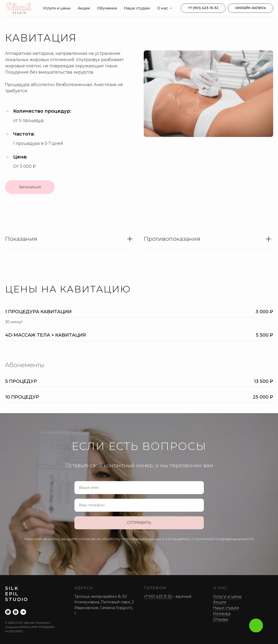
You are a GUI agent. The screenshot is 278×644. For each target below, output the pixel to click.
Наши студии (137, 8)
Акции (84, 8)
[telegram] (23, 612)
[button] (251, 8)
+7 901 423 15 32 (158, 596)
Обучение (107, 8)
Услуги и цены (57, 8)
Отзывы (221, 619)
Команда (222, 614)
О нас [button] (163, 8)
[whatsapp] (8, 612)
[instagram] (16, 612)
